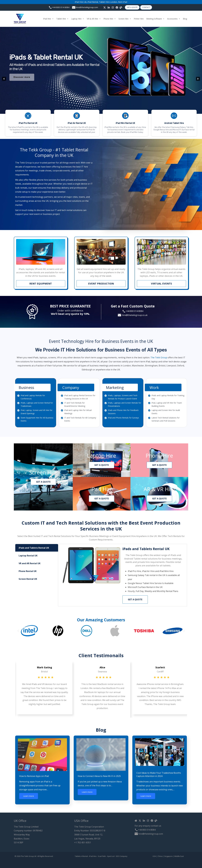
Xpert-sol (111, 856)
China (160, 856)
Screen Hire (125, 19)
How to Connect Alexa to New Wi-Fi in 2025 (99, 776)
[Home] (136, 821)
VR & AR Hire (94, 19)
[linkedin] (109, 8)
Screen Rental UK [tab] (28, 579)
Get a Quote (135, 599)
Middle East (179, 856)
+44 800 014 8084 (61, 7)
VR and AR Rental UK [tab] (30, 563)
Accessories (174, 19)
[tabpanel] (122, 575)
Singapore (168, 856)
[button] (125, 123)
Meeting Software (155, 19)
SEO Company (122, 856)
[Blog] (121, 8)
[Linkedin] (144, 821)
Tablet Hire (62, 19)
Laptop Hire (78, 19)
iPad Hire (48, 19)
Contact (146, 7)
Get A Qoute (132, 7)
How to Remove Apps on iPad (34, 776)
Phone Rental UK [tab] (28, 571)
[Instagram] (113, 8)
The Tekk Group (159, 341)
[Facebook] (117, 8)
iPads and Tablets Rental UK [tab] (34, 548)
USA (154, 856)
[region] (101, 79)
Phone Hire (110, 19)
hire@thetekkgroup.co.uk (135, 315)
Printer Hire (139, 19)
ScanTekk (102, 856)
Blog (185, 19)
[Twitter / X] (105, 8)
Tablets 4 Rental (81, 856)
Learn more (29, 796)
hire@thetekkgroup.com (87, 7)
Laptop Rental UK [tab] (28, 556)
